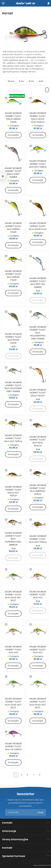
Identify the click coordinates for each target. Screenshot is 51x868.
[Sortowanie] (47, 90)
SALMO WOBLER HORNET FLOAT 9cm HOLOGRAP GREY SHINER (13, 387)
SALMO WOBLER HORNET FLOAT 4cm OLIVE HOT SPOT (13, 703)
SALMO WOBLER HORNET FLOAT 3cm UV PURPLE (13, 746)
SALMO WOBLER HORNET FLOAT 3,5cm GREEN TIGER (13, 118)
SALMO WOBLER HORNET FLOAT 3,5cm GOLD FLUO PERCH (38, 118)
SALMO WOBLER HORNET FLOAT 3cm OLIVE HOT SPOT (13, 596)
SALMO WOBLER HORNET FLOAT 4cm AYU (13, 650)
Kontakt (7, 823)
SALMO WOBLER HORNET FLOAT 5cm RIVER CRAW (13, 338)
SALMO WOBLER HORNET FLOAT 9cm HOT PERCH (13, 438)
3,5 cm (11, 81)
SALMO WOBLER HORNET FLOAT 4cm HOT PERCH (38, 539)
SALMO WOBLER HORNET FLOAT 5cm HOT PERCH (38, 164)
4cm (41, 81)
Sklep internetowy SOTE (42, 865)
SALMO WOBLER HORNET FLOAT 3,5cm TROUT (38, 393)
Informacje (9, 831)
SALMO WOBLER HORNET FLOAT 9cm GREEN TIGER (13, 276)
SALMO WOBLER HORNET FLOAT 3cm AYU (38, 595)
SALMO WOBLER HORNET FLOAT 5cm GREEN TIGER (13, 228)
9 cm (31, 81)
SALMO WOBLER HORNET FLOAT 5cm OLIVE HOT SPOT (38, 703)
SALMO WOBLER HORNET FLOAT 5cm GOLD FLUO (38, 226)
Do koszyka (13, 135)
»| (39, 775)
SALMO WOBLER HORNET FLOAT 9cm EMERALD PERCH (38, 490)
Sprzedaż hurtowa (14, 856)
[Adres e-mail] (26, 812)
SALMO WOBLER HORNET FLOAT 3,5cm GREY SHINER (13, 173)
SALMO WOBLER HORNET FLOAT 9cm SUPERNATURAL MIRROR (13, 539)
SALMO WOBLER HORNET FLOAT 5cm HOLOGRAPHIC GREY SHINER (38, 333)
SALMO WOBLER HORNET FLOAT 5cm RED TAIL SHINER (38, 283)
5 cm (21, 81)
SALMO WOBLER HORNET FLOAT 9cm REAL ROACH (38, 441)
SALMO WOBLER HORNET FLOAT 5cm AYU (38, 650)
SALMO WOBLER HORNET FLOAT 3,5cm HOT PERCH (13, 491)
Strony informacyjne (15, 839)
